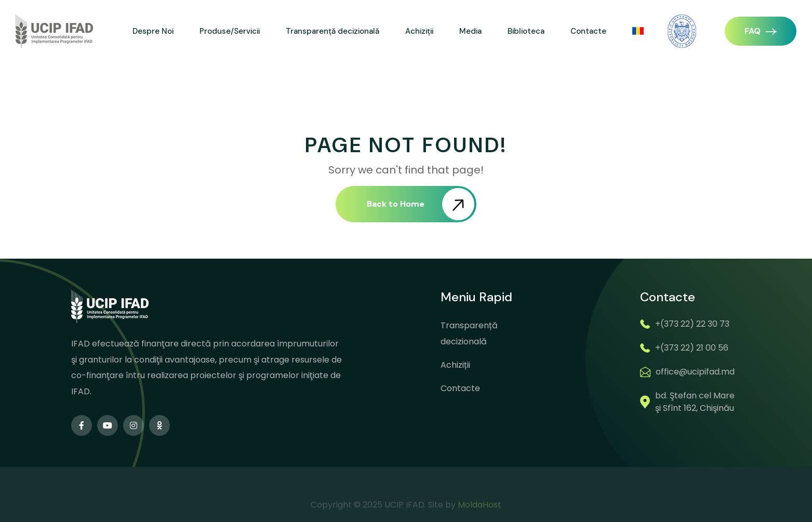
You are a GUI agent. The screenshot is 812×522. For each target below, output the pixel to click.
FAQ (761, 31)
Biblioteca (526, 31)
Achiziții (419, 31)
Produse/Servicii (230, 31)
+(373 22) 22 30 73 (692, 324)
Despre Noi (153, 31)
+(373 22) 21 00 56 (692, 348)
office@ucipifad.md (695, 372)
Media (470, 31)
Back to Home (421, 204)
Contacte (588, 31)
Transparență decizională (332, 31)
